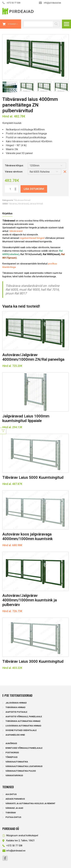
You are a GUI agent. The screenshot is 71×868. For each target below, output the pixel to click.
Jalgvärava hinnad (16, 703)
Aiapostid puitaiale (16, 712)
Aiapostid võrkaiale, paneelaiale (24, 717)
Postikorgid (12, 753)
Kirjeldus (7, 213)
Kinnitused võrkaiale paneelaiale (24, 748)
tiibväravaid (16, 231)
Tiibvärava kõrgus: (14, 165)
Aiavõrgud (11, 743)
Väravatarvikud (14, 775)
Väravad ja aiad (14, 808)
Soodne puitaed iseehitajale (21, 730)
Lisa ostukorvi (34, 189)
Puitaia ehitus (13, 817)
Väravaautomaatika (17, 762)
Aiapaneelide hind (15, 735)
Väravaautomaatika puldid (21, 771)
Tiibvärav (13, 204)
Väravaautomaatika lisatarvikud (24, 766)
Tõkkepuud (12, 757)
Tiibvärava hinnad (22, 200)
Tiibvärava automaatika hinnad (23, 721)
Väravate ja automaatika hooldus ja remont (30, 803)
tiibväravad (23, 204)
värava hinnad (36, 204)
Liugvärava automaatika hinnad (23, 726)
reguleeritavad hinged (32, 238)
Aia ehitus (11, 794)
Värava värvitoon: (14, 172)
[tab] (7, 214)
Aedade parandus (15, 799)
